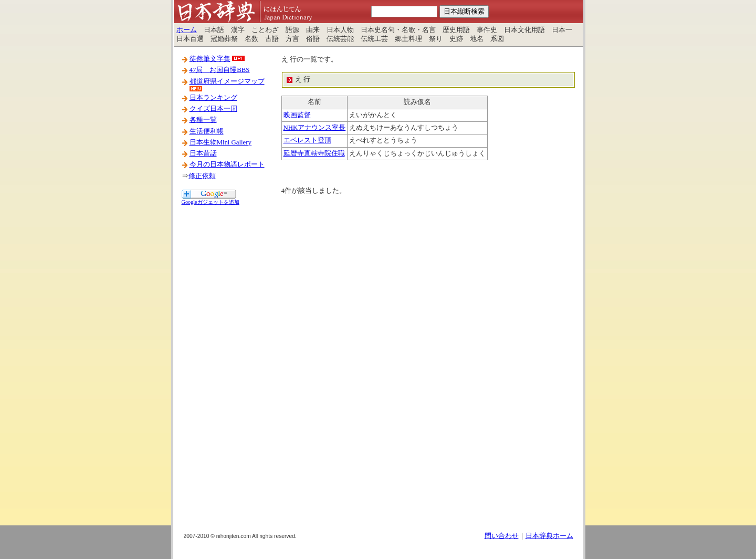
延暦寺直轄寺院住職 (314, 153)
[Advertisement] (224, 364)
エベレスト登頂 (307, 140)
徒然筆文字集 (210, 59)
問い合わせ (502, 536)
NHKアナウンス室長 (315, 128)
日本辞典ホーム (549, 536)
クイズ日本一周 (213, 109)
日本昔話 (203, 153)
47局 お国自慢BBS (220, 70)
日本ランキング (213, 98)
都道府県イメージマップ (227, 81)
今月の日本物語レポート (227, 164)
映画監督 (297, 115)
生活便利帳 (207, 131)
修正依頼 (202, 176)
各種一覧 (203, 120)
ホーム (187, 30)
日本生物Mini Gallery (220, 142)
